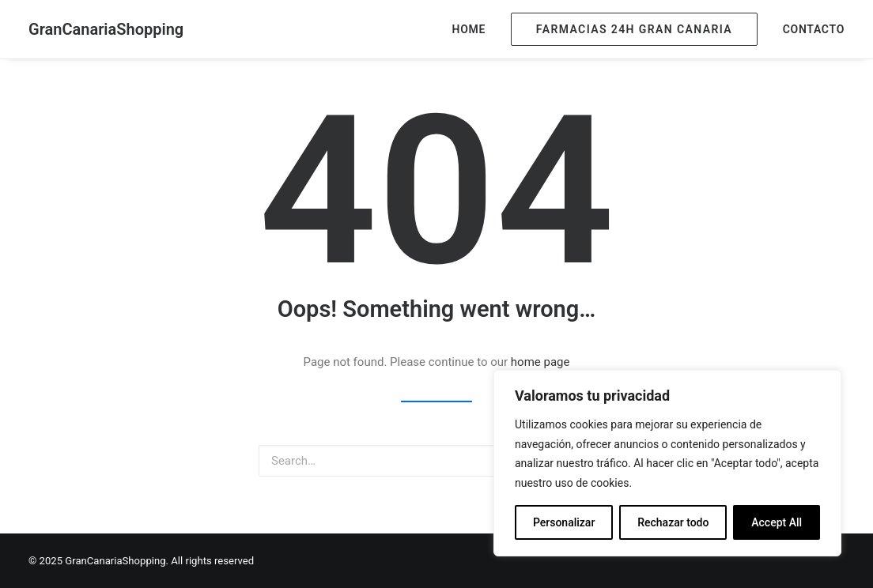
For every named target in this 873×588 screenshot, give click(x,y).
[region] (667, 463)
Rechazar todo (673, 522)
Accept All (777, 522)
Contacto (814, 29)
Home (469, 29)
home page (540, 362)
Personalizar (564, 522)
